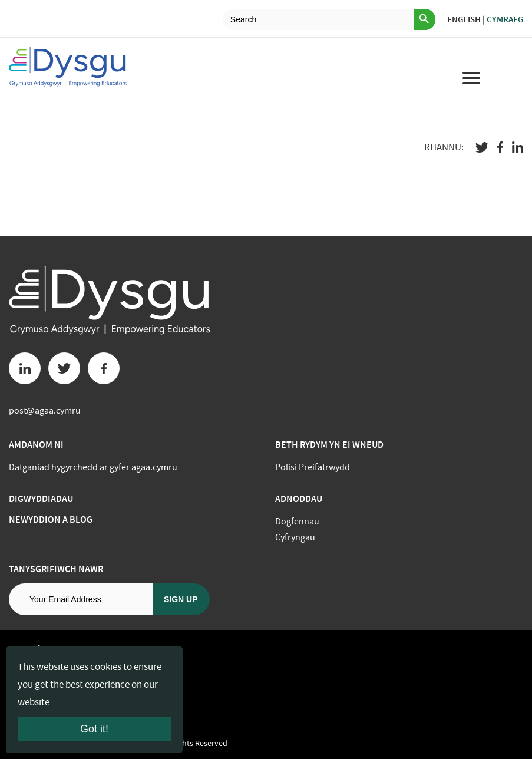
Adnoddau (299, 499)
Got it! (94, 729)
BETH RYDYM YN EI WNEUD (329, 445)
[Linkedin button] (25, 368)
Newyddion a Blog (51, 519)
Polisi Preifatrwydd (313, 467)
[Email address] (81, 599)
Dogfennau (297, 522)
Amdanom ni (36, 445)
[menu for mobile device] (471, 78)
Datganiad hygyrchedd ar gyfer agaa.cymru (93, 467)
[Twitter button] (64, 368)
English (464, 19)
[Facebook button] (104, 368)
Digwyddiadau (41, 499)
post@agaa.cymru (45, 411)
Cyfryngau (295, 537)
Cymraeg (505, 19)
